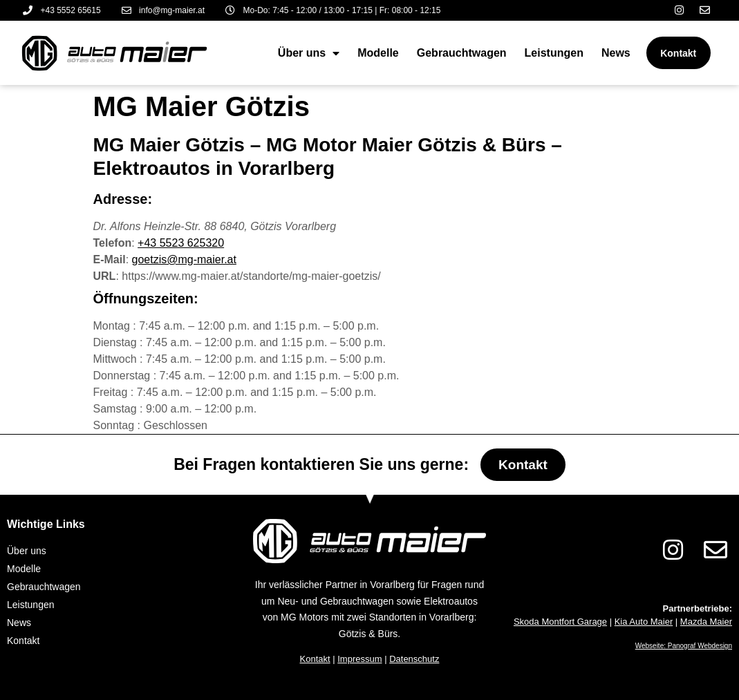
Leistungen (551, 53)
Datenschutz (414, 659)
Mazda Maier (706, 622)
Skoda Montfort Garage (560, 622)
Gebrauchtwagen (460, 53)
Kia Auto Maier (644, 622)
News (614, 53)
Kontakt (315, 659)
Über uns (307, 53)
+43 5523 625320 (181, 243)
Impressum (359, 659)
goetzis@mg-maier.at (184, 259)
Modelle (376, 53)
